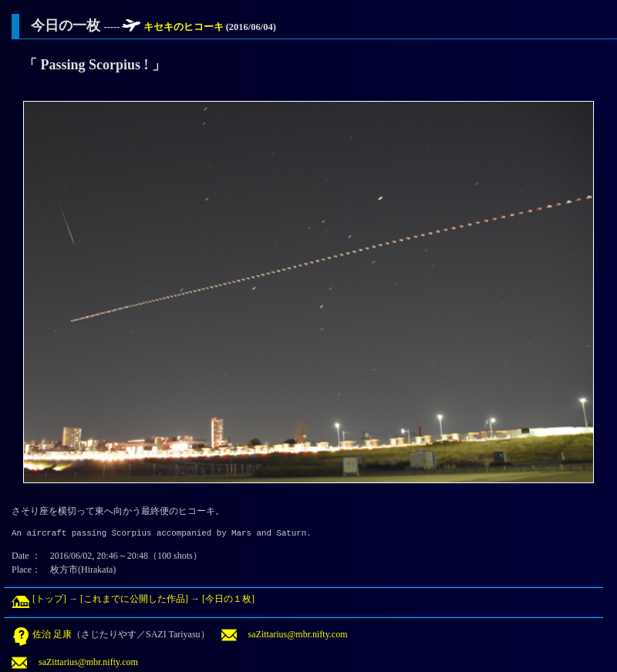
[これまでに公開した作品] (134, 599)
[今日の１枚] (228, 599)
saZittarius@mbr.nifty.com (285, 634)
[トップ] (39, 599)
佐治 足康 (42, 634)
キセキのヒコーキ (185, 27)
